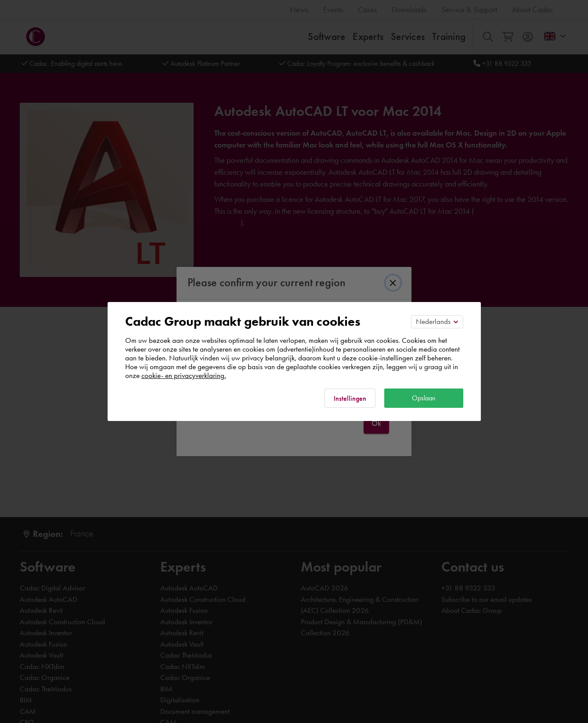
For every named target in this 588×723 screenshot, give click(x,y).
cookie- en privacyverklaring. (184, 375)
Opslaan (424, 398)
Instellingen (350, 398)
